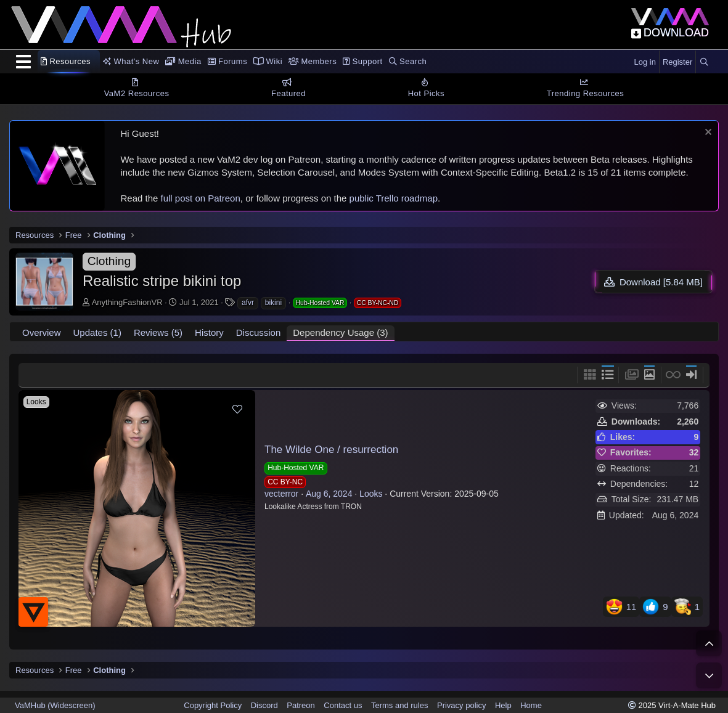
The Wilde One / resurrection (331, 450)
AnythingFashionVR (127, 302)
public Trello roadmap (394, 198)
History (209, 332)
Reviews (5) (158, 332)
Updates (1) (97, 332)
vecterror (281, 494)
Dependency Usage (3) (340, 332)
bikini (273, 303)
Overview (42, 332)
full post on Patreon (201, 198)
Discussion (259, 332)
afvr (248, 303)
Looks (371, 494)
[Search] (704, 62)
